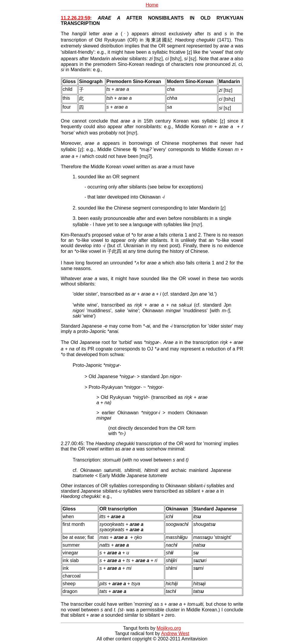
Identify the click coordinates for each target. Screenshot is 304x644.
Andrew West (175, 633)
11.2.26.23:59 (76, 18)
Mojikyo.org (169, 628)
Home (152, 5)
